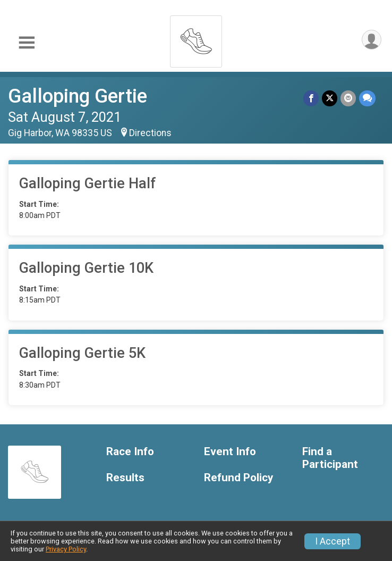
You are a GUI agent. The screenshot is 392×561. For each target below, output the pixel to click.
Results (125, 478)
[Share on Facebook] (311, 98)
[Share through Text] (367, 98)
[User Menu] (372, 40)
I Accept (333, 541)
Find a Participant (330, 458)
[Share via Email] (348, 98)
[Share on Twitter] (330, 98)
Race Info (130, 452)
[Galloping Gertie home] (196, 39)
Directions (150, 133)
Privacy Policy (66, 549)
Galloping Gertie (78, 96)
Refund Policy (238, 478)
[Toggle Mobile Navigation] (27, 43)
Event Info (230, 452)
